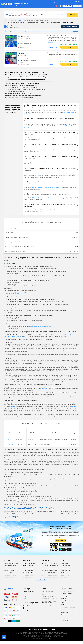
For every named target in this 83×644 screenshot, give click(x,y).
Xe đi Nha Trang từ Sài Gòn (10, 568)
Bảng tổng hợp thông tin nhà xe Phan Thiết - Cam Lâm (18, 94)
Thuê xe (64, 560)
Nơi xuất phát (11, 14)
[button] (51, 106)
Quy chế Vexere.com (47, 594)
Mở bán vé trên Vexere (65, 2)
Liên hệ (25, 599)
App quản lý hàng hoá (66, 612)
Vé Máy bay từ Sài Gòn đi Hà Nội (50, 568)
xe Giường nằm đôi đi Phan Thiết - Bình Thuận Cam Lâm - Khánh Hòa (55, 162)
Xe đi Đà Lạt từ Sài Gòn (9, 570)
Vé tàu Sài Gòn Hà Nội (28, 570)
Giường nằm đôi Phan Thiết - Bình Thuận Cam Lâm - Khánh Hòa (47, 188)
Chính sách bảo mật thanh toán (49, 599)
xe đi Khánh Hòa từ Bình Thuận (18, 20)
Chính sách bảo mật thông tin (49, 596)
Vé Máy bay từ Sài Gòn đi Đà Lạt (50, 573)
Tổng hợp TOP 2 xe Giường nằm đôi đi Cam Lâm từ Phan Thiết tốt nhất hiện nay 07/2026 (26, 75)
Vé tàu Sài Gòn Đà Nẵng (29, 568)
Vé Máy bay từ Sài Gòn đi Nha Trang (51, 566)
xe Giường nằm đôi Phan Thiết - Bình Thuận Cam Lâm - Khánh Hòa (55, 150)
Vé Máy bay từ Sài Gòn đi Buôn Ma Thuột (50, 578)
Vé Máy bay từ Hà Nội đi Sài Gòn (50, 563)
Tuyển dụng (26, 594)
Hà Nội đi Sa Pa (65, 568)
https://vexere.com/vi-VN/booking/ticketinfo (34, 502)
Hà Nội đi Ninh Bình (66, 563)
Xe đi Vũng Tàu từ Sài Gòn (10, 566)
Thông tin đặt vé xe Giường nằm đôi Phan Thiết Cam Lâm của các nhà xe (22, 83)
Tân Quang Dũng (9, 444)
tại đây (33, 504)
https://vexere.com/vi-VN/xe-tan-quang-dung (41, 327)
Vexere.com (37, 176)
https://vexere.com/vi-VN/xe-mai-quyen (36, 292)
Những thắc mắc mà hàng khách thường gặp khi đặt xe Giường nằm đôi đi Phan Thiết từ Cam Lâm (28, 81)
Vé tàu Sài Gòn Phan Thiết (29, 566)
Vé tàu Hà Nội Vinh (27, 578)
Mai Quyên (8, 440)
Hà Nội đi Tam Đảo (66, 570)
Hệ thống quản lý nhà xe (68, 591)
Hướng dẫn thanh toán (47, 592)
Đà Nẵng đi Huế (65, 575)
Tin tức (25, 596)
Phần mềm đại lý (65, 615)
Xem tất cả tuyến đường (41, 580)
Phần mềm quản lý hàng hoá (68, 610)
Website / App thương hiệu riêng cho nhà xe (70, 602)
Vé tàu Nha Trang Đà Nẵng (29, 573)
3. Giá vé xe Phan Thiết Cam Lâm (16, 91)
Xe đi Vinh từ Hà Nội (9, 578)
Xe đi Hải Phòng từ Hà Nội (10, 575)
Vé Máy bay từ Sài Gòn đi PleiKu (50, 575)
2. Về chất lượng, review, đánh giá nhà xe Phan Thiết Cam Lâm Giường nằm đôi (27, 89)
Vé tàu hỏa (26, 560)
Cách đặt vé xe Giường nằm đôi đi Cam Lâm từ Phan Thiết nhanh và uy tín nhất (24, 96)
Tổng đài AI (64, 605)
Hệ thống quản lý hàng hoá (68, 608)
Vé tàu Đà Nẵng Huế (28, 575)
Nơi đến (28, 14)
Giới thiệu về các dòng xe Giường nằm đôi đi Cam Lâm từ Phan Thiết (21, 85)
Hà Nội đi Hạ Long (66, 566)
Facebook (27, 606)
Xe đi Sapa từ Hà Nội (9, 573)
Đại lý (63, 618)
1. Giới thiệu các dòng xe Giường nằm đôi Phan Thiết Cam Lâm (23, 87)
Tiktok (26, 608)
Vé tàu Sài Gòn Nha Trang (29, 563)
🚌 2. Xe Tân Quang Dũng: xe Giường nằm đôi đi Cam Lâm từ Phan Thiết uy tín (27, 79)
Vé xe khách (7, 20)
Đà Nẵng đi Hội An (66, 573)
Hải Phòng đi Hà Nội (66, 578)
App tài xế (64, 598)
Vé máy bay (46, 560)
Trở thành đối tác (77, 2)
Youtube (27, 610)
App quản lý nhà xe (66, 596)
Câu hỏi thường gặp (47, 605)
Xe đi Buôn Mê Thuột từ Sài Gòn (11, 563)
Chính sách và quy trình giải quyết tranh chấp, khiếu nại (50, 602)
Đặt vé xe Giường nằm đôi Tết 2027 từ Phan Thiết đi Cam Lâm (20, 98)
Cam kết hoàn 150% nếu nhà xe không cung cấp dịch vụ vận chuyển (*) (23, 4)
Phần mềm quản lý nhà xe (67, 594)
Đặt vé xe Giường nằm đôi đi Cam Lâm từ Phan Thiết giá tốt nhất (25, 72)
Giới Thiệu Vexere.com (28, 592)
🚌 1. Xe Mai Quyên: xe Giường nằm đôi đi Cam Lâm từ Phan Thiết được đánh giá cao (28, 77)
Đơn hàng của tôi (54, 2)
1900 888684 (16, 294)
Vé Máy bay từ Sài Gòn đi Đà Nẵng (50, 570)
